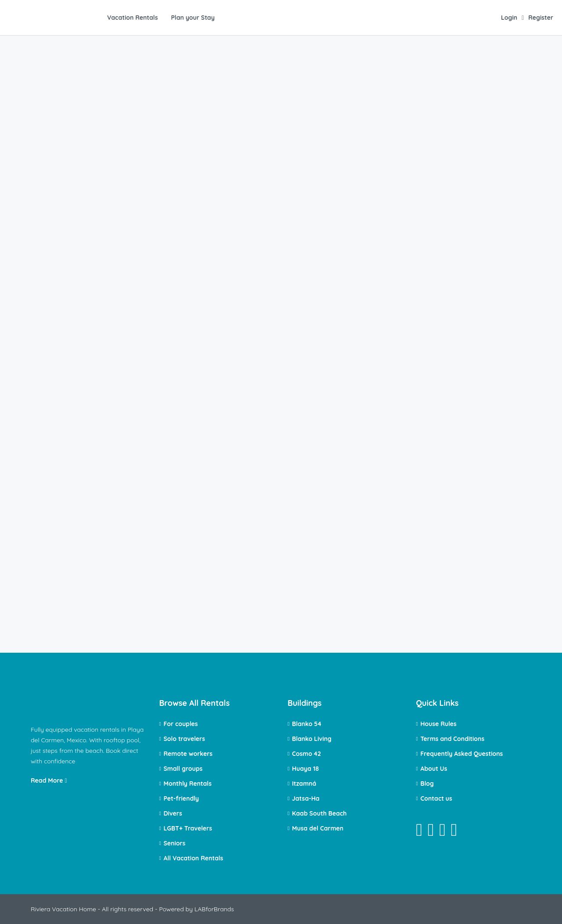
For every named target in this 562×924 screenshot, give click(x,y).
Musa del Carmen (318, 828)
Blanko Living (312, 739)
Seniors (175, 843)
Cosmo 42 (306, 754)
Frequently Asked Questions (462, 754)
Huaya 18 (305, 769)
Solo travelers (184, 739)
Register (541, 18)
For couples (181, 724)
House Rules (439, 724)
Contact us (436, 798)
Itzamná (304, 784)
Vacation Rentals (132, 18)
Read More (49, 780)
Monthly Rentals (188, 784)
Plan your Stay (193, 18)
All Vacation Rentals (194, 858)
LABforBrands (214, 909)
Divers (173, 813)
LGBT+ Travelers (188, 828)
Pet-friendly (182, 798)
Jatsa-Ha (306, 798)
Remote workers (188, 754)
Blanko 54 (307, 724)
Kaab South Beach (319, 813)
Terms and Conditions (453, 739)
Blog (427, 784)
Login (509, 18)
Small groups (183, 769)
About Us (434, 769)
